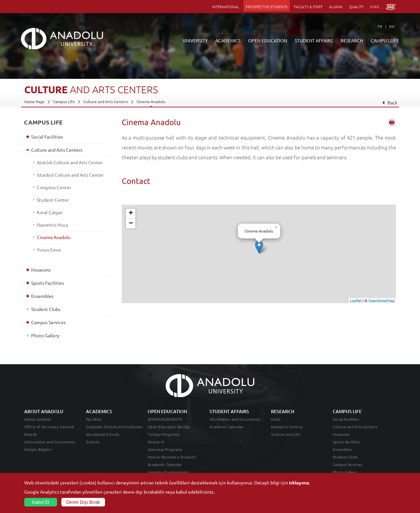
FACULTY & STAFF (308, 7)
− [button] (131, 224)
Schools (93, 442)
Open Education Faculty (169, 427)
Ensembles (42, 296)
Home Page (34, 101)
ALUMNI (336, 7)
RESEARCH (352, 40)
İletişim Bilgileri (38, 449)
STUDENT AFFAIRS (314, 40)
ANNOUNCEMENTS (165, 419)
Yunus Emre (49, 250)
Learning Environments (168, 472)
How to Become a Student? (172, 457)
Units (276, 419)
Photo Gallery (45, 335)
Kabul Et (41, 502)
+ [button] (131, 213)
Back (390, 102)
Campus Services (48, 322)
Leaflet (356, 301)
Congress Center (54, 187)
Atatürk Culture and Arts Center (70, 162)
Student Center (53, 200)
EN (392, 26)
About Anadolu (38, 419)
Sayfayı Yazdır (392, 123)
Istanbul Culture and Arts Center (70, 175)
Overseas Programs (165, 449)
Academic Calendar (165, 464)
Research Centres (287, 427)
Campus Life (64, 101)
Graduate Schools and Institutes (114, 427)
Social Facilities (47, 137)
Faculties (94, 419)
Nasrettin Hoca (52, 225)
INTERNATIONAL (226, 7)
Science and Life (286, 434)
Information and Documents (50, 442)
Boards (31, 434)
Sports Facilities (48, 283)
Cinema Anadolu (151, 101)
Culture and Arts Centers (106, 101)
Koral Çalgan (50, 212)
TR (380, 26)
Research (156, 442)
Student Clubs (46, 309)
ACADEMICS (228, 40)
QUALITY (356, 7)
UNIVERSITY (195, 40)
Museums (41, 270)
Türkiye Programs (163, 434)
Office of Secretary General (49, 427)
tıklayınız (299, 482)
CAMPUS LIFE (385, 40)
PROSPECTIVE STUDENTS (267, 7)
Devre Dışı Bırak (83, 502)
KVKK (375, 7)
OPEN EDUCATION (268, 40)
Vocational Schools (103, 434)
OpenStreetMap (381, 301)
